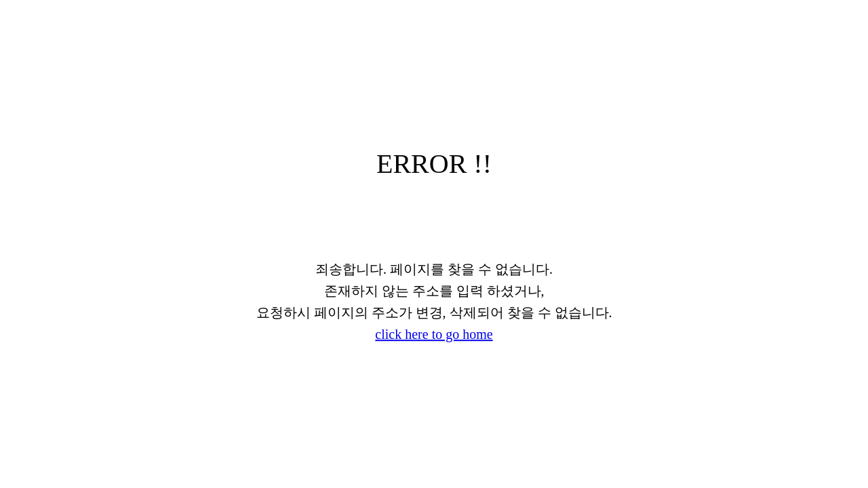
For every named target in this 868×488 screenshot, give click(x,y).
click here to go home (434, 334)
